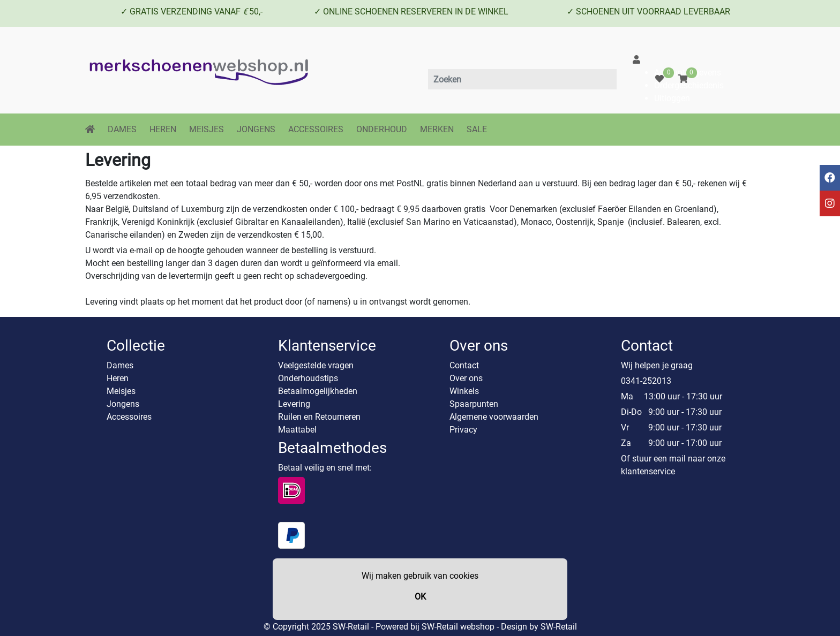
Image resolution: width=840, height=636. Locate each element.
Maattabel (297, 430)
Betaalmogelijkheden (318, 391)
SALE (477, 129)
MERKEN (437, 129)
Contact (464, 365)
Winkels (464, 391)
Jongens (123, 404)
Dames (120, 365)
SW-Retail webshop (458, 627)
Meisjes (121, 391)
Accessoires (129, 417)
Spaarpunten (474, 404)
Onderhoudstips (308, 378)
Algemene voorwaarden (494, 417)
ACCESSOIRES (316, 129)
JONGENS (256, 129)
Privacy (463, 430)
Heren (118, 378)
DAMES (122, 129)
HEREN (163, 129)
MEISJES (207, 129)
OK (420, 597)
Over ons (466, 378)
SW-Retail (559, 627)
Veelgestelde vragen (316, 365)
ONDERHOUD (382, 129)
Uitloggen (672, 98)
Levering (294, 404)
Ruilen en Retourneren (319, 417)
